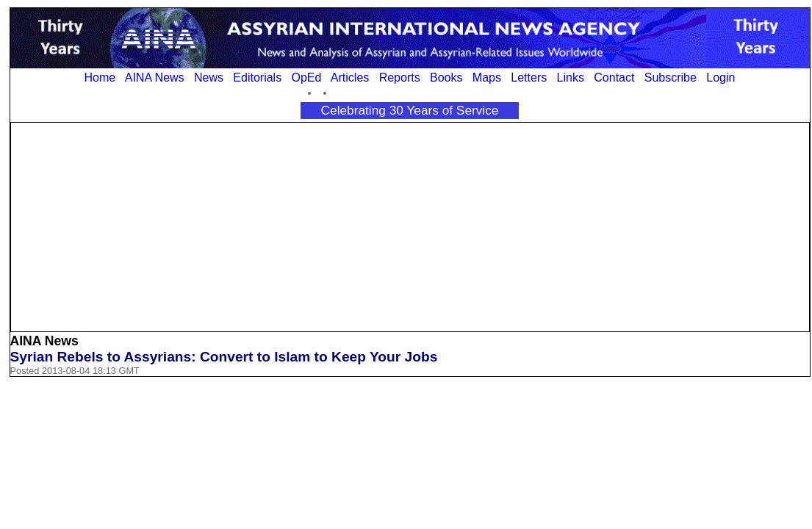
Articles (350, 78)
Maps (487, 78)
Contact (614, 78)
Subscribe (671, 78)
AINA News (155, 78)
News (209, 78)
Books (446, 78)
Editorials (257, 78)
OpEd (306, 78)
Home (100, 78)
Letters (529, 78)
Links (571, 78)
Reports (400, 78)
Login (721, 78)
